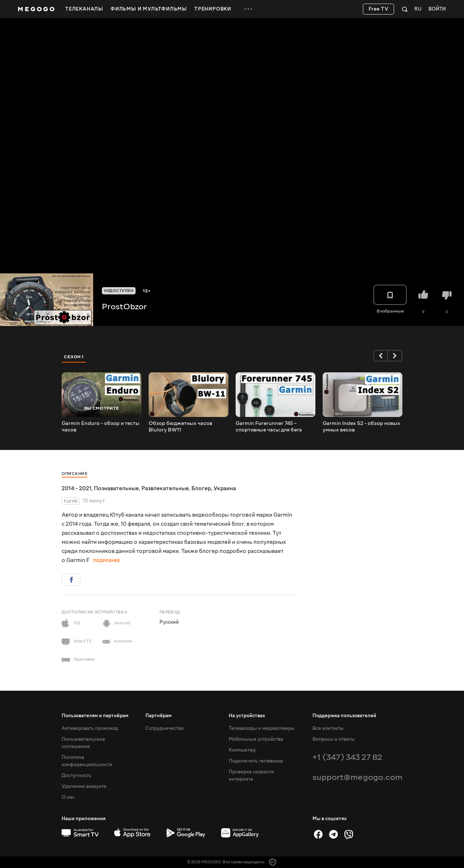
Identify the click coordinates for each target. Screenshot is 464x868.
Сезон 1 (74, 357)
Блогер (201, 488)
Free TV (379, 9)
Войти (437, 9)
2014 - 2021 (76, 488)
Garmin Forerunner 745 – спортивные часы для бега (269, 427)
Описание (74, 474)
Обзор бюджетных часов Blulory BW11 (181, 427)
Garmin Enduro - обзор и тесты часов (101, 427)
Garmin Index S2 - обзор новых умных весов (361, 427)
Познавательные (116, 488)
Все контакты (328, 728)
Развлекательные (165, 488)
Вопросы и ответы (334, 739)
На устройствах (247, 716)
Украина (225, 488)
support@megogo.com (357, 777)
